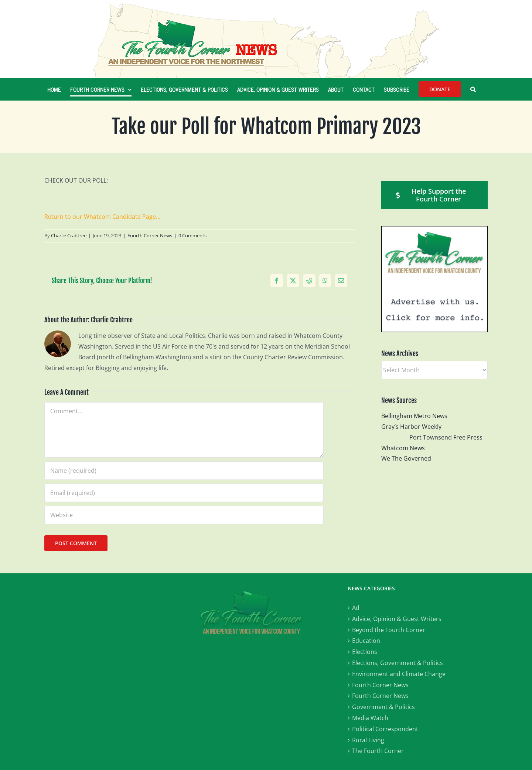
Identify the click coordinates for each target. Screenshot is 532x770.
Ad (356, 608)
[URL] (184, 515)
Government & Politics (383, 707)
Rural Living (368, 740)
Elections (365, 652)
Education (366, 641)
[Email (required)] (184, 493)
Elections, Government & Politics (398, 663)
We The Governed (406, 458)
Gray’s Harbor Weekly (414, 427)
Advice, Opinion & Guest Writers (397, 619)
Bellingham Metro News (414, 416)
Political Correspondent (385, 729)
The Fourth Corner (378, 751)
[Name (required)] (184, 471)
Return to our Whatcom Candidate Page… (102, 217)
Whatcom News (403, 448)
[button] (473, 89)
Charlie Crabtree (69, 235)
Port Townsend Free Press (446, 437)
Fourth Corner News (150, 235)
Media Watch (370, 718)
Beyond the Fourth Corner (389, 630)
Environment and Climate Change (399, 674)
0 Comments (192, 235)
